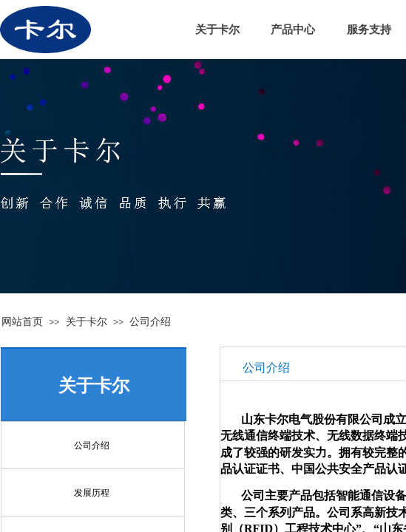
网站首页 (22, 321)
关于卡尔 (87, 321)
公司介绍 (150, 321)
